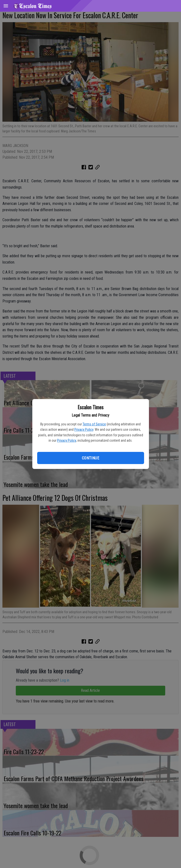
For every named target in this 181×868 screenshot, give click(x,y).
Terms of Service (94, 424)
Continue (90, 458)
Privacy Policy (84, 429)
